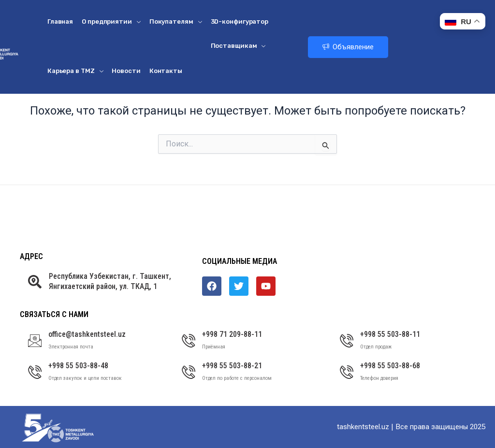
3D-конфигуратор (240, 22)
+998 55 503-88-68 (390, 366)
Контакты (166, 71)
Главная (60, 22)
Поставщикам (238, 46)
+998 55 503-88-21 (232, 366)
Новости (126, 71)
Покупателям (176, 22)
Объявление (348, 47)
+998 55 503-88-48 (78, 366)
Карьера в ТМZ (75, 71)
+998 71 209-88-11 (232, 334)
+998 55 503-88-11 (390, 334)
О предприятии (111, 22)
